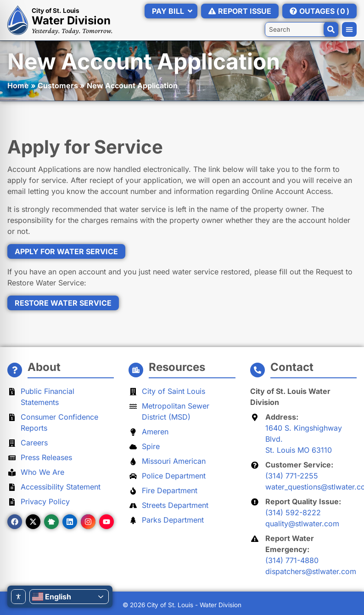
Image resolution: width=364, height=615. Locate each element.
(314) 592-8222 (293, 512)
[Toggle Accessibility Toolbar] (18, 597)
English (52, 597)
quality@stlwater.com (302, 524)
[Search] (331, 29)
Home (18, 85)
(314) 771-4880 (292, 560)
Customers (58, 85)
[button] (349, 29)
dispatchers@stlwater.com (311, 571)
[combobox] (302, 29)
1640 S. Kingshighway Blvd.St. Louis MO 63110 (304, 439)
